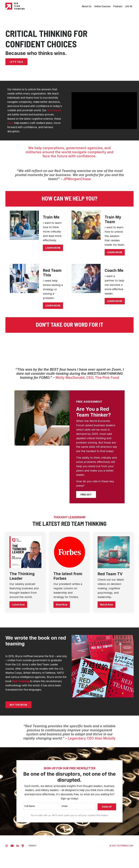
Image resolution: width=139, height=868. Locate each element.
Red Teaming (56, 691)
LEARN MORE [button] (53, 254)
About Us (86, 6)
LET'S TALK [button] (16, 62)
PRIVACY (33, 862)
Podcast (118, 6)
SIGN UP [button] (107, 822)
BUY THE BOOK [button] (18, 719)
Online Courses (102, 6)
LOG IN (129, 6)
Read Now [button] (62, 613)
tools (20, 128)
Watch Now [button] (106, 613)
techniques (43, 115)
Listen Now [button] (18, 613)
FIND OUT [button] (86, 503)
